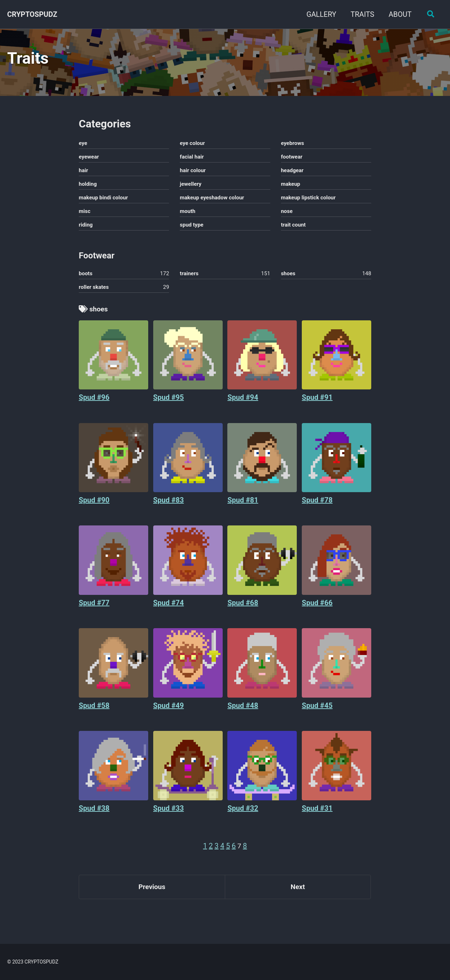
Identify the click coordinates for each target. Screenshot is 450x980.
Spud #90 (94, 507)
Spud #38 (94, 815)
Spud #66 (317, 610)
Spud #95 (169, 404)
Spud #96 (94, 404)
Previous (152, 896)
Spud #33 (169, 815)
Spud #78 (317, 507)
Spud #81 (243, 507)
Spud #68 (243, 610)
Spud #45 (317, 713)
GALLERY (320, 14)
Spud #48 (243, 713)
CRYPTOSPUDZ (32, 14)
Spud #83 (169, 507)
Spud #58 (94, 713)
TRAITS (361, 14)
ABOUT (398, 14)
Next (298, 896)
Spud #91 (317, 404)
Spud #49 (169, 713)
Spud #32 (243, 815)
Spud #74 (169, 610)
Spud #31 (317, 815)
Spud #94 (243, 404)
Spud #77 (94, 610)
